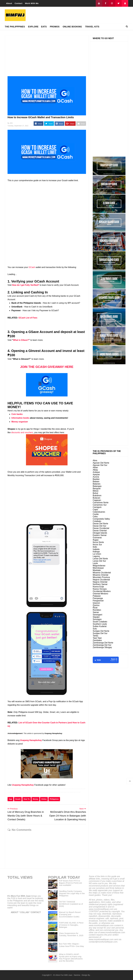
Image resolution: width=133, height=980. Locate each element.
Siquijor (96, 617)
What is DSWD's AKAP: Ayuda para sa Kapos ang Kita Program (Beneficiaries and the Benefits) (71, 958)
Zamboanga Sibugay (102, 647)
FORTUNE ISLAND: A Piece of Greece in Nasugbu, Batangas (71, 925)
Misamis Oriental (100, 575)
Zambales (97, 640)
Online (44, 799)
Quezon (96, 603)
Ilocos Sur (97, 545)
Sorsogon (97, 619)
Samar (96, 612)
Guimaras (97, 538)
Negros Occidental (101, 580)
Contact (19, 3)
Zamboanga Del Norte (103, 643)
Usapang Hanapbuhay (31, 740)
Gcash (18, 799)
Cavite (96, 514)
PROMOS (55, 27)
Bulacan (97, 498)
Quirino (96, 605)
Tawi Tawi (97, 638)
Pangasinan (98, 601)
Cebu (95, 517)
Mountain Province (101, 577)
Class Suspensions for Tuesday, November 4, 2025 (71, 934)
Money (35, 799)
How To (27, 799)
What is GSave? (21, 340)
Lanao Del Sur (99, 561)
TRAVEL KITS (92, 27)
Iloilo (95, 547)
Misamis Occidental (102, 573)
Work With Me (32, 3)
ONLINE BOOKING (72, 27)
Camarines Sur (100, 505)
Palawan (97, 596)
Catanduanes (99, 512)
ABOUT (14, 912)
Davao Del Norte (100, 524)
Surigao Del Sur (100, 633)
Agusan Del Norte (101, 463)
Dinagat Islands (100, 533)
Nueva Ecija (98, 587)
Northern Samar (100, 584)
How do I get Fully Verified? (26, 285)
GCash (32, 267)
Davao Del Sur (99, 526)
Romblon (97, 610)
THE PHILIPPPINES (15, 27)
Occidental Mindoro (102, 591)
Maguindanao (99, 566)
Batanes (97, 484)
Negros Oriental (100, 582)
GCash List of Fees (28, 318)
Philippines (54, 799)
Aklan (95, 467)
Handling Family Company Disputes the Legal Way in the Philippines (72, 893)
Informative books (20, 418)
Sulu (95, 629)
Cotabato (97, 521)
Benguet (97, 489)
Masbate (97, 570)
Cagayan (97, 500)
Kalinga (96, 552)
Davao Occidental (101, 528)
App (10, 799)
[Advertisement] (81, 15)
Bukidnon (97, 496)
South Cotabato (100, 622)
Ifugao (96, 540)
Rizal (95, 608)
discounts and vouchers (22, 432)
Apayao (96, 474)
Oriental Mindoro (100, 594)
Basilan (96, 479)
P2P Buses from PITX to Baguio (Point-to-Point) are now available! (71, 883)
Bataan (96, 482)
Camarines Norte (101, 503)
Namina (77, 975)
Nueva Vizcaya (100, 589)
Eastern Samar (100, 535)
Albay (95, 470)
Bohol (95, 493)
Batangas (97, 486)
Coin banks (17, 414)
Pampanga (98, 598)
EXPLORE (33, 27)
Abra (95, 460)
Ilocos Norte (98, 542)
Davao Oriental (100, 531)
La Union (97, 554)
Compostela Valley (101, 519)
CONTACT (36, 912)
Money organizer (20, 422)
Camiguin (97, 507)
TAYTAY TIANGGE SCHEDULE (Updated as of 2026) (71, 904)
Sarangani (97, 615)
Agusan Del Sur (100, 465)
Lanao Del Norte (100, 559)
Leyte (95, 563)
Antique (96, 472)
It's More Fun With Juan (19, 896)
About (9, 3)
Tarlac (96, 636)
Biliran (96, 491)
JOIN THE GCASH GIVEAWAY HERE (47, 367)
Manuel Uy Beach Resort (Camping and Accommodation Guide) (70, 914)
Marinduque (98, 568)
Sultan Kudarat (100, 626)
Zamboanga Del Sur (102, 645)
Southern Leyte (100, 624)
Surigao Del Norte (101, 631)
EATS (44, 27)
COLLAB (24, 912)
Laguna (96, 556)
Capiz (95, 510)
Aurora (96, 477)
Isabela (96, 549)
